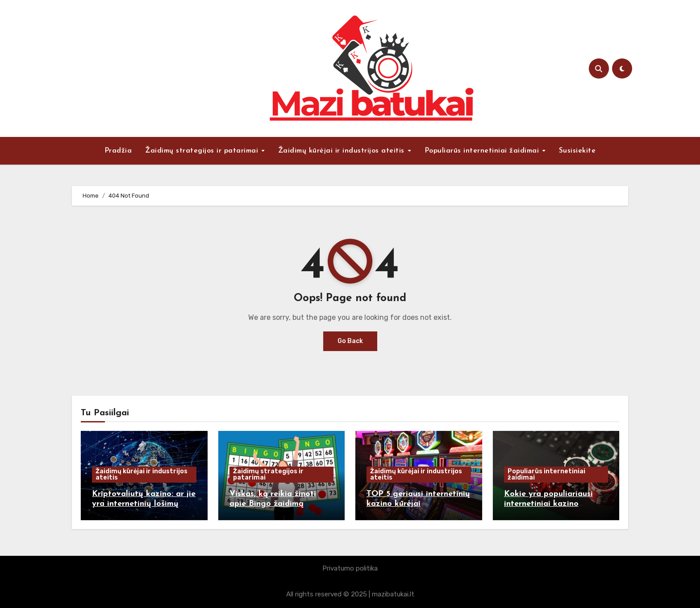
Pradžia (118, 151)
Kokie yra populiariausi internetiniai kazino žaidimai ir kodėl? (548, 504)
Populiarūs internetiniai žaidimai (483, 151)
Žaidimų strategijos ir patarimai (203, 151)
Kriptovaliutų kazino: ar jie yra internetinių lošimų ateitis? (144, 504)
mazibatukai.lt (393, 594)
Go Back (350, 341)
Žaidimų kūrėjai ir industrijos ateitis (343, 151)
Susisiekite (577, 151)
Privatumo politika (350, 568)
